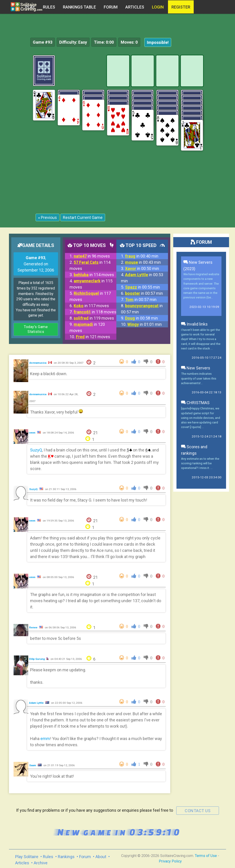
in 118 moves (95, 312)
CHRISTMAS (195, 403)
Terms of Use (206, 856)
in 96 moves (92, 256)
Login (158, 7)
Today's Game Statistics (36, 329)
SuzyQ (36, 450)
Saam (33, 765)
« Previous (48, 217)
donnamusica (38, 363)
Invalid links (194, 324)
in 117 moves (91, 306)
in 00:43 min (143, 262)
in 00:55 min (143, 287)
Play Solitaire (27, 857)
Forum (111, 7)
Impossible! (158, 42)
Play (30, 7)
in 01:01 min (145, 324)
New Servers (196, 368)
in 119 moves (94, 318)
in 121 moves (93, 337)
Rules (49, 7)
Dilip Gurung (37, 659)
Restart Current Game (83, 217)
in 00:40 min (142, 256)
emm (33, 433)
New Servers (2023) (198, 265)
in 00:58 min (141, 318)
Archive (41, 863)
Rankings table (79, 7)
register (181, 7)
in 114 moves (94, 275)
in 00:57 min (144, 293)
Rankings (66, 857)
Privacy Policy (170, 861)
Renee (34, 627)
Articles (135, 7)
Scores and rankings (194, 450)
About (101, 857)
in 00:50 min (142, 268)
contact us (198, 811)
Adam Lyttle (37, 703)
